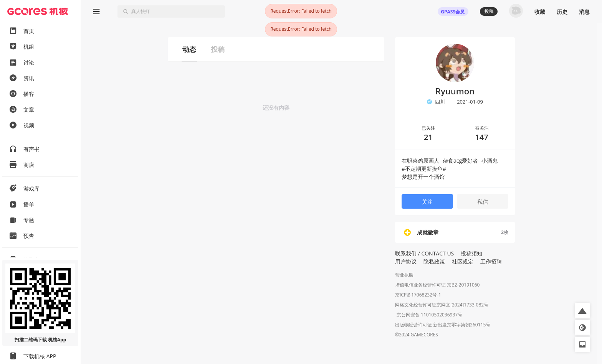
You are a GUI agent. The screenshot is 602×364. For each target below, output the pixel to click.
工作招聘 (491, 261)
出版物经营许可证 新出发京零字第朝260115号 (443, 325)
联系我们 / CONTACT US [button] (424, 253)
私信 (483, 202)
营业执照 (404, 275)
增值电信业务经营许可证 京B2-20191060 (437, 285)
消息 (584, 12)
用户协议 (406, 261)
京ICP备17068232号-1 (418, 295)
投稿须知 (471, 253)
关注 (427, 202)
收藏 (540, 12)
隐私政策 (434, 261)
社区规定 (463, 261)
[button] (582, 311)
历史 (562, 12)
